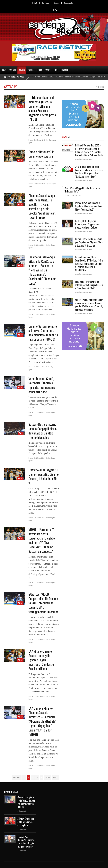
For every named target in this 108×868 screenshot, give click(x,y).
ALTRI (56, 70)
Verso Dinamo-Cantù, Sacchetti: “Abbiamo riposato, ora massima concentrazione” (42, 385)
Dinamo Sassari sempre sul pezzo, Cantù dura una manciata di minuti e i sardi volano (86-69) (43, 333)
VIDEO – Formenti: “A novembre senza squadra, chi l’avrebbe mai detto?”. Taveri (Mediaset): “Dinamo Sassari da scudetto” (42, 540)
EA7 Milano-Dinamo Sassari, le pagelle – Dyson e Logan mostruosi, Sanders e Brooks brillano (41, 660)
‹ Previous (17, 777)
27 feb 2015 (40, 412)
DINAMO (22, 70)
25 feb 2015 (40, 458)
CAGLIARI (12, 70)
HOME (35, 3)
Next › (48, 777)
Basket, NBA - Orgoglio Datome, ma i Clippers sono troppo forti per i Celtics (88, 224)
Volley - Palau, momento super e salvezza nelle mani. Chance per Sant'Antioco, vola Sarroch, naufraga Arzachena (89, 305)
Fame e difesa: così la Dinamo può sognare (41, 154)
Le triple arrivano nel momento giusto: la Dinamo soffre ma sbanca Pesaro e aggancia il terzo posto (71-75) (42, 108)
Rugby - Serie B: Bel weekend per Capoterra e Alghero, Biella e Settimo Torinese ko (89, 242)
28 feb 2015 (40, 245)
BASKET (48, 70)
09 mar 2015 (41, 140)
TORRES (31, 70)
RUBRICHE (64, 70)
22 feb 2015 (40, 696)
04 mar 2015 (41, 184)
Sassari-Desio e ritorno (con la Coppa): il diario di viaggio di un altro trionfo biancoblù (42, 431)
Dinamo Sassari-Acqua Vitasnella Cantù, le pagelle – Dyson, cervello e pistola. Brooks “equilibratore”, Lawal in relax (42, 206)
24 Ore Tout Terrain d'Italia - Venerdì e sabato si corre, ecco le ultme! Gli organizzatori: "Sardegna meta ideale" (89, 172)
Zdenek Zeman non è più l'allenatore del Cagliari (26, 822)
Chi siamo (45, 3)
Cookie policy (69, 3)
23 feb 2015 (40, 518)
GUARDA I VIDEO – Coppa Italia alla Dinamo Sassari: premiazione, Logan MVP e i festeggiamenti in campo (43, 603)
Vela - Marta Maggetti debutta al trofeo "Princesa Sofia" (82, 190)
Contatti (56, 3)
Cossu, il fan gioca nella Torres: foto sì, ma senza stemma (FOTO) (26, 802)
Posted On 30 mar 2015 (83, 159)
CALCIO (39, 70)
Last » (55, 777)
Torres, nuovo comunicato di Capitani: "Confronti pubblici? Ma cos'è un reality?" (89, 206)
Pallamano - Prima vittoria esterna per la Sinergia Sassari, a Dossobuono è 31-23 (89, 285)
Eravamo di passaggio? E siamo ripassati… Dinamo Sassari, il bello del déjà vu (43, 476)
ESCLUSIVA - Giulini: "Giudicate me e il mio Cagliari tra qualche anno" (26, 841)
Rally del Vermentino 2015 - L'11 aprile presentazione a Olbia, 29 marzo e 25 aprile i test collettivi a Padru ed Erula (89, 150)
